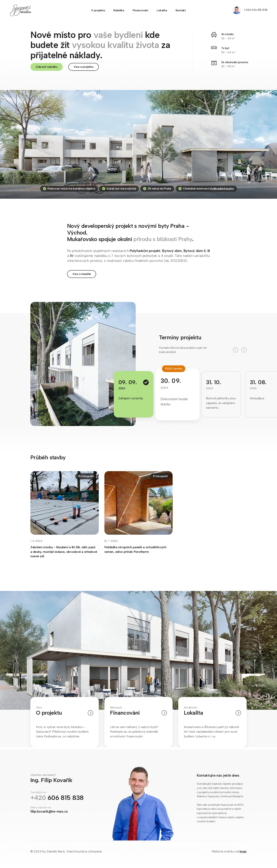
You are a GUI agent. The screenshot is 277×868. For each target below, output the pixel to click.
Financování (140, 10)
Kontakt (181, 10)
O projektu (98, 10)
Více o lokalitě (82, 275)
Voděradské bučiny (222, 189)
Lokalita (162, 10)
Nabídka (119, 10)
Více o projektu (84, 67)
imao (243, 851)
